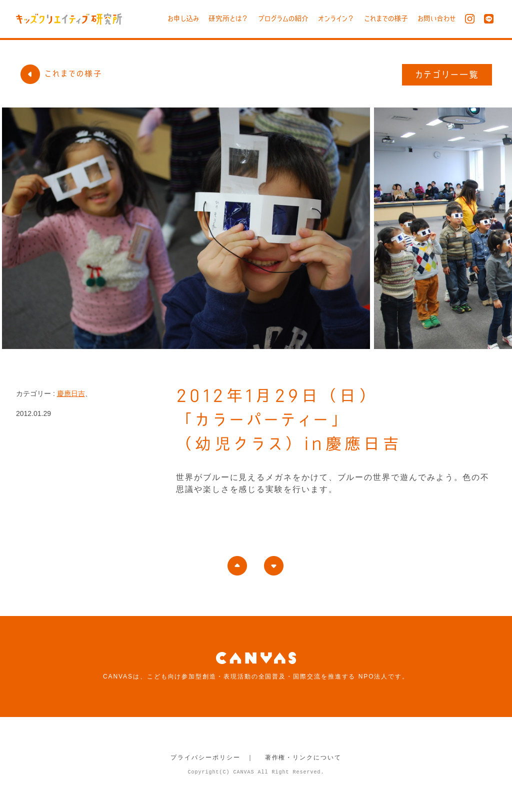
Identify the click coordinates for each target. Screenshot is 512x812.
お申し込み (183, 18)
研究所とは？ (228, 18)
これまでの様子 (386, 18)
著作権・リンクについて (303, 757)
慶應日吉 (71, 393)
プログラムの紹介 (283, 18)
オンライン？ (336, 18)
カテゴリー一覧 (447, 74)
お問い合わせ (436, 18)
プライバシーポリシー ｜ (212, 757)
